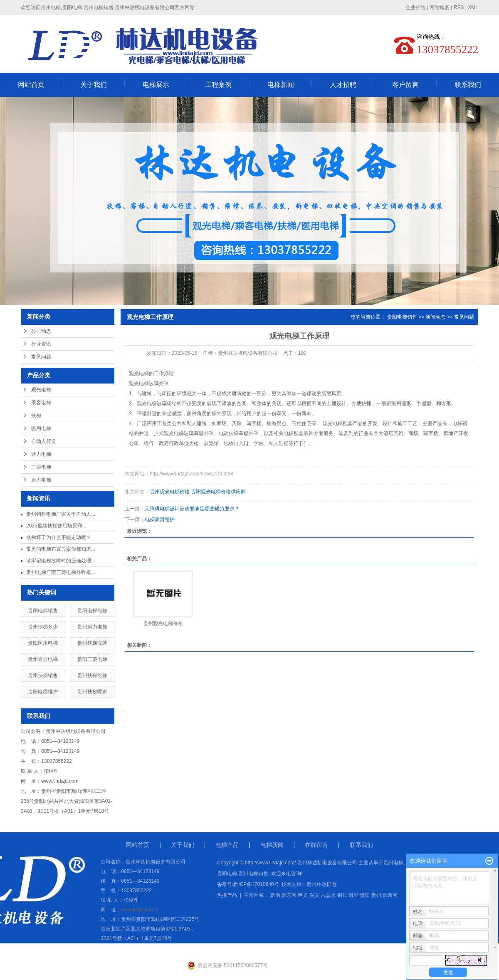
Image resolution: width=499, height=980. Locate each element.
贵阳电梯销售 (43, 611)
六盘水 (328, 895)
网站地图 (440, 7)
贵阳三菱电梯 (92, 659)
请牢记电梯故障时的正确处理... (61, 561)
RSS (459, 7)
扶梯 (36, 416)
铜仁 (342, 895)
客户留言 (405, 85)
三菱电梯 (41, 467)
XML (473, 7)
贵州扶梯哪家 (92, 692)
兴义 (314, 895)
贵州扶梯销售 (43, 676)
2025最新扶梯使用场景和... (56, 526)
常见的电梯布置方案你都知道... (61, 549)
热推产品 (227, 895)
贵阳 (365, 895)
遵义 (303, 895)
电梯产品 (227, 845)
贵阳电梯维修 (92, 611)
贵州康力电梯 (92, 627)
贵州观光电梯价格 (170, 492)
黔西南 (390, 895)
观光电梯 (41, 390)
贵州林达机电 (321, 884)
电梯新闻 (281, 85)
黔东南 (289, 895)
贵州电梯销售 (253, 874)
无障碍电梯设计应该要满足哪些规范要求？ (192, 509)
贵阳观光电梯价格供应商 (218, 492)
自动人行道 (44, 441)
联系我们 (468, 85)
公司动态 (41, 331)
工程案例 (218, 85)
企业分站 (415, 7)
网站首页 (31, 85)
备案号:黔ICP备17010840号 (248, 884)
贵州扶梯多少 (43, 627)
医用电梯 (41, 428)
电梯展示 (156, 85)
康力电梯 (41, 480)
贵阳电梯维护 (43, 692)
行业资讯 (41, 344)
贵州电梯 (393, 863)
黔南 (275, 895)
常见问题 (41, 357)
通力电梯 (41, 454)
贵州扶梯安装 (92, 643)
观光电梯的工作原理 (151, 374)
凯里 (353, 895)
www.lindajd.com (60, 781)
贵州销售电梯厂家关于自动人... (61, 514)
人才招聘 (343, 85)
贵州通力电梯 (43, 659)
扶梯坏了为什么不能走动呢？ (59, 537)
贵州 (376, 895)
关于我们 (94, 85)
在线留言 (316, 845)
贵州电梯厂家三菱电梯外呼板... (61, 572)
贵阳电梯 (227, 874)
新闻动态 (435, 317)
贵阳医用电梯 (43, 643)
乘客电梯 (41, 403)
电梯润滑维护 (160, 520)
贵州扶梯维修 (92, 676)
